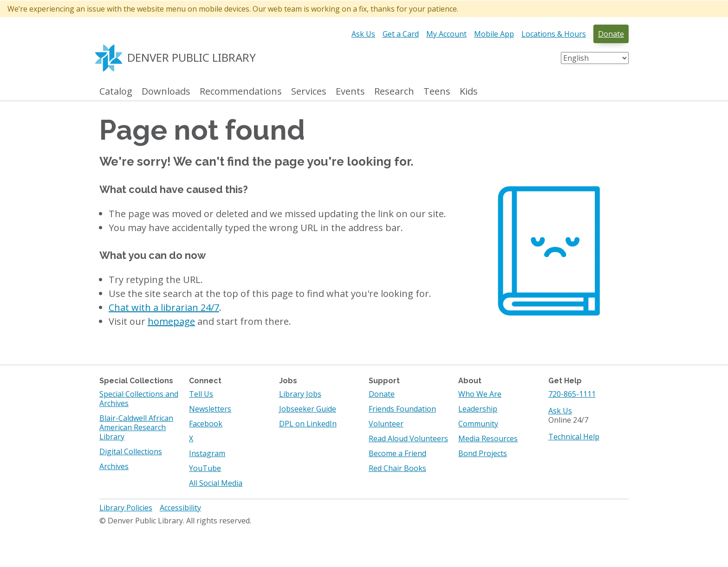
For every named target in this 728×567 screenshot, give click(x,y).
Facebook (206, 424)
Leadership (478, 409)
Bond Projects (483, 453)
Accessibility (180, 508)
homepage (171, 321)
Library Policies (126, 508)
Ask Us (363, 34)
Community (478, 424)
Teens (437, 92)
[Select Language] (595, 58)
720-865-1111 (572, 394)
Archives (114, 466)
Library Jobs (300, 394)
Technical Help (574, 437)
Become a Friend (397, 453)
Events (350, 92)
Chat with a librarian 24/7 (164, 307)
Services (309, 92)
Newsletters (210, 409)
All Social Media (216, 483)
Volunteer (386, 424)
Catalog (116, 92)
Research (394, 92)
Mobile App (494, 34)
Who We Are (480, 394)
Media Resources (488, 438)
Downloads (166, 92)
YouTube (205, 468)
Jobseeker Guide (308, 409)
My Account (446, 34)
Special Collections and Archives (139, 399)
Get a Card (401, 34)
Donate (611, 34)
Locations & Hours (554, 34)
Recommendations (241, 92)
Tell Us (201, 394)
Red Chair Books (397, 468)
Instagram (207, 453)
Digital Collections (131, 451)
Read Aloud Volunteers (408, 438)
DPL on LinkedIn (308, 424)
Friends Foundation (402, 409)
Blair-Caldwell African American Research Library (136, 427)
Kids (469, 92)
